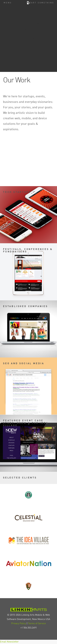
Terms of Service (37, 624)
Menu (8, 3)
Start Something (41, 3)
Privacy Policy (19, 624)
